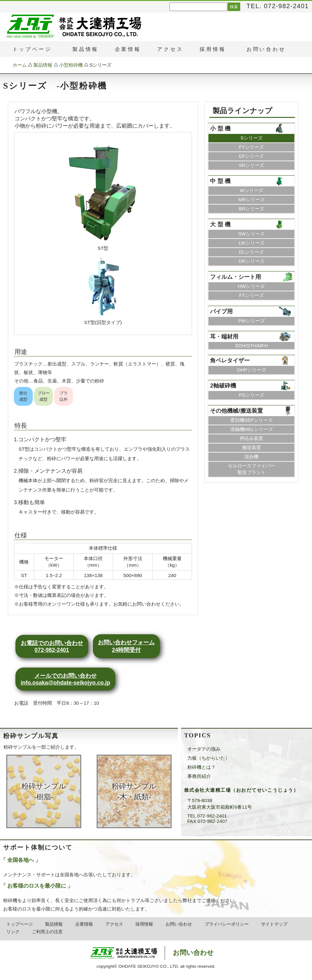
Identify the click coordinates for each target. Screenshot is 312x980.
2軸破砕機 (223, 385)
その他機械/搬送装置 (236, 411)
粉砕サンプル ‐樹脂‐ (44, 791)
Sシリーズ (252, 138)
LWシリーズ (252, 243)
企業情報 (128, 49)
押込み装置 (251, 438)
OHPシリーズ (251, 370)
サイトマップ (274, 924)
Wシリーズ (252, 190)
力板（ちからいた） (209, 758)
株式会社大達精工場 (140, 953)
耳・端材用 (224, 336)
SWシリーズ (251, 234)
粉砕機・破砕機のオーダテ (31, 26)
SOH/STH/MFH (251, 346)
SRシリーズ (251, 165)
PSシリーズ (252, 395)
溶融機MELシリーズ (252, 429)
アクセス (114, 924)
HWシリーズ (251, 286)
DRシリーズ (252, 261)
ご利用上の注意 (47, 932)
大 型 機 (220, 224)
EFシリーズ (251, 156)
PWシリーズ (251, 321)
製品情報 (43, 65)
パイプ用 (221, 311)
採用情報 (144, 924)
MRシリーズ (252, 199)
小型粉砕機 (71, 65)
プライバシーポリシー (227, 924)
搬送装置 (252, 447)
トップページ (20, 924)
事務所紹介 (199, 776)
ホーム (20, 65)
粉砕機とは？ (201, 767)
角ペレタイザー (230, 360)
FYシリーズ (251, 147)
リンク (13, 932)
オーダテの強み (204, 749)
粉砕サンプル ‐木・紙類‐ (134, 791)
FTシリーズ (251, 295)
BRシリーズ (251, 209)
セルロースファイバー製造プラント (252, 469)
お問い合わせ (179, 924)
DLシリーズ (251, 252)
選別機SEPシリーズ (251, 420)
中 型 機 (220, 181)
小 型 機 (220, 128)
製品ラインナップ (242, 111)
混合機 (251, 457)
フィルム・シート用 (235, 277)
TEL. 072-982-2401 (278, 6)
